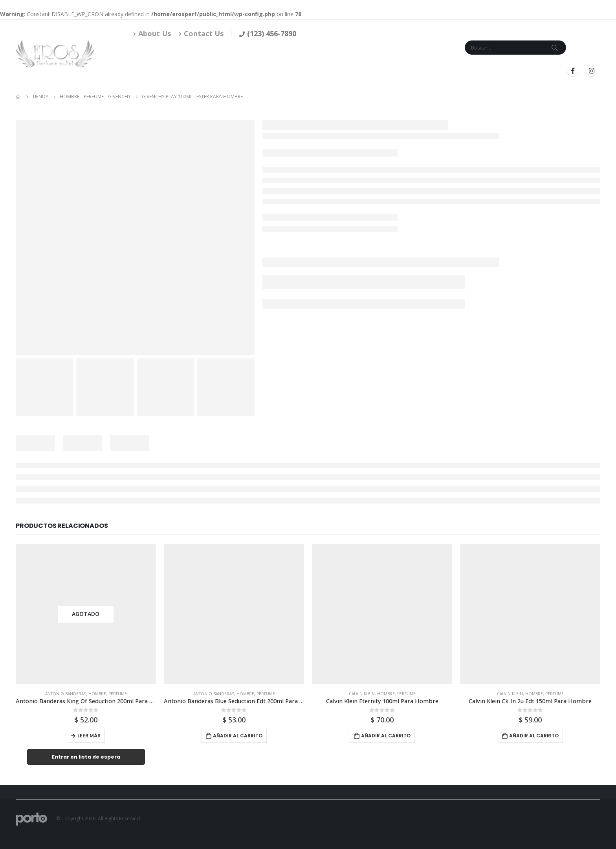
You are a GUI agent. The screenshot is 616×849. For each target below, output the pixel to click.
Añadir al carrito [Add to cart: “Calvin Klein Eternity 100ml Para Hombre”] (386, 736)
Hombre (97, 694)
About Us (152, 33)
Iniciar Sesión (480, 71)
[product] (86, 614)
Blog (442, 71)
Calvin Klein (362, 694)
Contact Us (201, 33)
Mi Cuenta (413, 71)
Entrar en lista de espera (86, 757)
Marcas (340, 71)
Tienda (308, 71)
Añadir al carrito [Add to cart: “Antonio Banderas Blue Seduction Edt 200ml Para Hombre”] (238, 736)
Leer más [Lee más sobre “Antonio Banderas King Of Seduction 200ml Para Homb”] (89, 736)
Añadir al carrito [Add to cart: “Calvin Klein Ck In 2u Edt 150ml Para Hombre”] (534, 736)
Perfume (118, 694)
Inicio (283, 71)
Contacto (378, 71)
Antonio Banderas (66, 694)
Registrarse (533, 71)
